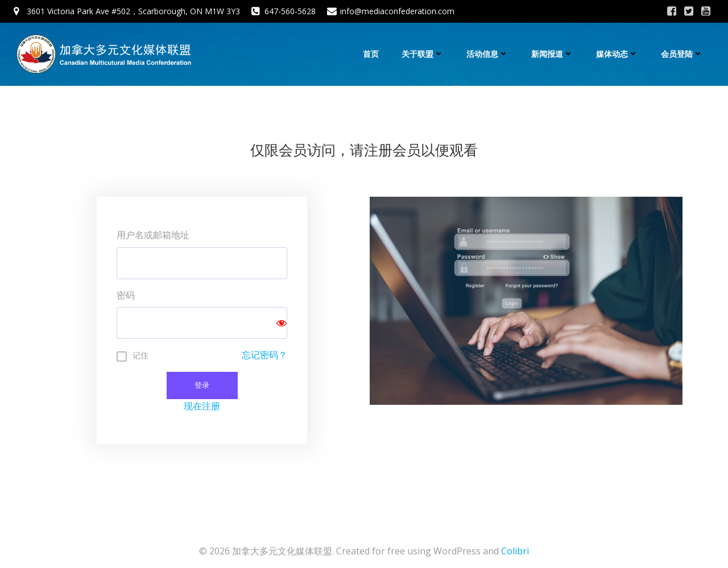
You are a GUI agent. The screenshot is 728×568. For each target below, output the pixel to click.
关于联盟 (423, 54)
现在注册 (202, 406)
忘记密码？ (264, 355)
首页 (371, 54)
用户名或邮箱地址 (153, 235)
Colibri (515, 551)
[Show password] (282, 323)
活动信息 (487, 54)
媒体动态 (617, 54)
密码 (126, 295)
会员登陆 (682, 54)
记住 (140, 355)
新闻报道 (552, 54)
